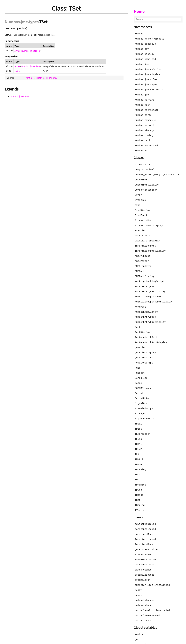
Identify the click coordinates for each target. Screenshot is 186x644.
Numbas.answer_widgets (150, 39)
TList (138, 443)
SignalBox (141, 393)
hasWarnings (143, 628)
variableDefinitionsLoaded (152, 594)
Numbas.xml (142, 147)
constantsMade (144, 520)
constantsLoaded (145, 515)
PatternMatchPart (146, 329)
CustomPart (142, 176)
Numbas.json (143, 93)
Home (139, 11)
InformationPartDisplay (150, 245)
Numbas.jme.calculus (148, 68)
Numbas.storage (145, 128)
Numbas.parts (143, 113)
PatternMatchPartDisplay (151, 334)
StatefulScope (144, 398)
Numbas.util (143, 137)
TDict (138, 418)
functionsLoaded (145, 525)
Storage (140, 403)
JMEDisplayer (143, 260)
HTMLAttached (143, 540)
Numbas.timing (144, 132)
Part (138, 319)
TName (138, 452)
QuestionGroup (144, 349)
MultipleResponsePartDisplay (154, 294)
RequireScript (144, 354)
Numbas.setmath (145, 123)
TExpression (143, 423)
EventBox (140, 196)
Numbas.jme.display (147, 73)
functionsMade (144, 530)
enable (139, 618)
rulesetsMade (143, 590)
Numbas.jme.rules (146, 78)
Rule (138, 359)
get (137, 623)
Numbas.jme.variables (149, 88)
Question (140, 339)
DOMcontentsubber (146, 186)
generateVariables (147, 535)
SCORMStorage (143, 378)
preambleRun (143, 565)
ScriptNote (142, 388)
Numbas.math (143, 103)
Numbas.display (145, 53)
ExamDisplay (143, 205)
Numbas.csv (142, 49)
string (17, 71)
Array (17, 51)
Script (139, 383)
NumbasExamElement (147, 304)
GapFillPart (143, 230)
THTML (138, 433)
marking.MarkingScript (150, 275)
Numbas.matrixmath (147, 108)
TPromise (140, 472)
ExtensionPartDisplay (149, 220)
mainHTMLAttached (146, 545)
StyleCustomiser (145, 408)
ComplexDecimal (145, 166)
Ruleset (140, 363)
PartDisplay (143, 324)
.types (33, 22)
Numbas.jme (142, 63)
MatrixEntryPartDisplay (150, 284)
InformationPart (145, 240)
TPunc (138, 477)
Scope (138, 373)
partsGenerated (145, 550)
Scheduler (141, 368)
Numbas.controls (145, 44)
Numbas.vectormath (147, 142)
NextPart (140, 299)
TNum (138, 462)
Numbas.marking (145, 98)
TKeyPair (140, 438)
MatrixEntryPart (145, 280)
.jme (24, 22)
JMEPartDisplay (145, 270)
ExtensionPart (144, 215)
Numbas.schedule (145, 118)
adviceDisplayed (145, 510)
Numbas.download (145, 58)
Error (138, 191)
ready (138, 575)
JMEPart (140, 265)
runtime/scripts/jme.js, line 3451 (42, 78)
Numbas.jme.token (31, 51)
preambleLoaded (145, 560)
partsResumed (143, 555)
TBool (138, 413)
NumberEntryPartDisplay (150, 314)
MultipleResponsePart (149, 289)
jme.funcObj (143, 250)
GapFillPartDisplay (147, 235)
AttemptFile (143, 161)
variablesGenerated (147, 599)
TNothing (140, 457)
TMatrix (140, 447)
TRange (139, 482)
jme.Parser (142, 255)
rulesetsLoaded (145, 585)
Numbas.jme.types (146, 83)
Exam (138, 200)
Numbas (12, 22)
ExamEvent (141, 210)
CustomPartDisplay (147, 181)
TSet (138, 487)
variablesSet (143, 604)
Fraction (140, 225)
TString (140, 492)
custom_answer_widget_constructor (157, 171)
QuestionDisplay (145, 344)
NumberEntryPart (145, 309)
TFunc (138, 428)
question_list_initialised (152, 570)
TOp (137, 467)
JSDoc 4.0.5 (32, 640)
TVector (140, 497)
